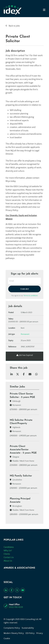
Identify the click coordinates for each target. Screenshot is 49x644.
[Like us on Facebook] (11, 590)
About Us (8, 561)
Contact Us (9, 557)
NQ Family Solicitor (21, 476)
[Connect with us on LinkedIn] (6, 590)
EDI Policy (30, 633)
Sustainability (28, 628)
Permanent (25, 334)
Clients (7, 554)
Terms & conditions (31, 296)
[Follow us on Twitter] (17, 590)
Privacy (40, 633)
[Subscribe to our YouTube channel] (23, 590)
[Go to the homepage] (13, 10)
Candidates (9, 547)
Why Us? (8, 551)
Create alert (24, 289)
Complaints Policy (12, 628)
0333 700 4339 (16, 607)
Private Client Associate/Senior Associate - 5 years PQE (23, 450)
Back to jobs (14, 26)
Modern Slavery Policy (14, 633)
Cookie (7, 638)
